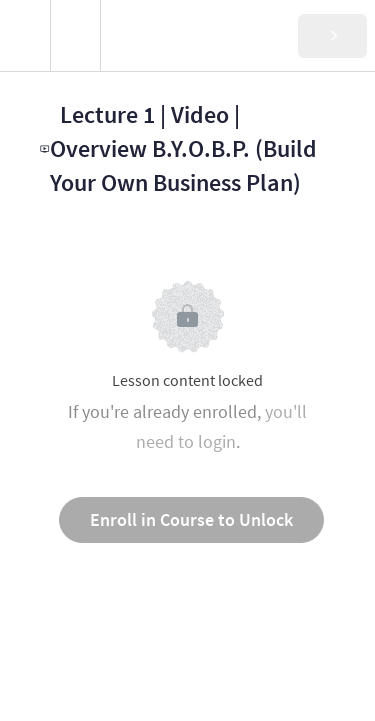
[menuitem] (75, 35)
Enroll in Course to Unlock (191, 519)
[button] (25, 35)
